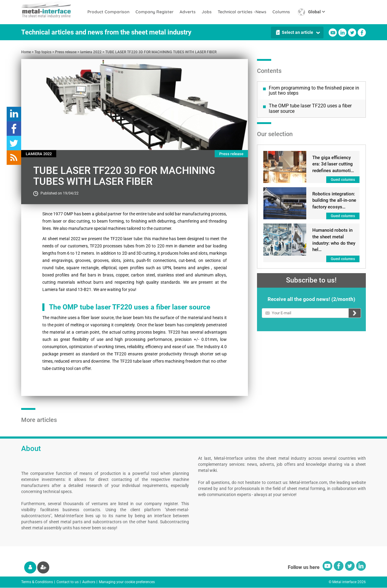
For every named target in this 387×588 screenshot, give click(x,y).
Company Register (154, 12)
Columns (281, 12)
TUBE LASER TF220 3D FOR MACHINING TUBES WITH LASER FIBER (161, 52)
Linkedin (342, 33)
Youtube (333, 33)
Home (26, 52)
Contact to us (68, 582)
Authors (89, 582)
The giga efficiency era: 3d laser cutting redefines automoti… (333, 164)
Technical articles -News (242, 12)
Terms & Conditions (37, 582)
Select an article (298, 32)
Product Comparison (108, 12)
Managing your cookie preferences (127, 582)
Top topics (43, 52)
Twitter (352, 33)
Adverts (188, 12)
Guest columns (343, 180)
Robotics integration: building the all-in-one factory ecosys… (334, 200)
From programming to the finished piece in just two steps (314, 91)
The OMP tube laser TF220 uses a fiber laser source (310, 108)
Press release (66, 52)
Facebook (362, 33)
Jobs (207, 12)
